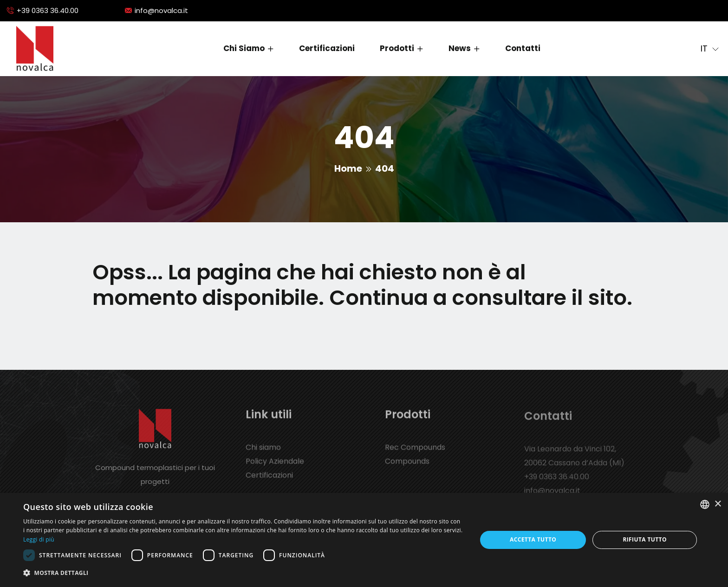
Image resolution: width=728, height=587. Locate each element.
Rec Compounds (415, 453)
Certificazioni (327, 48)
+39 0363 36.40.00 (48, 10)
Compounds (407, 467)
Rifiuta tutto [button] (645, 539)
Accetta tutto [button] (533, 539)
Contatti (523, 48)
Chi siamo (244, 48)
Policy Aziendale (275, 467)
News (460, 48)
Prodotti (397, 48)
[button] (243, 573)
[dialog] (364, 540)
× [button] (718, 504)
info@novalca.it (161, 10)
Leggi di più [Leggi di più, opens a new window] (39, 539)
